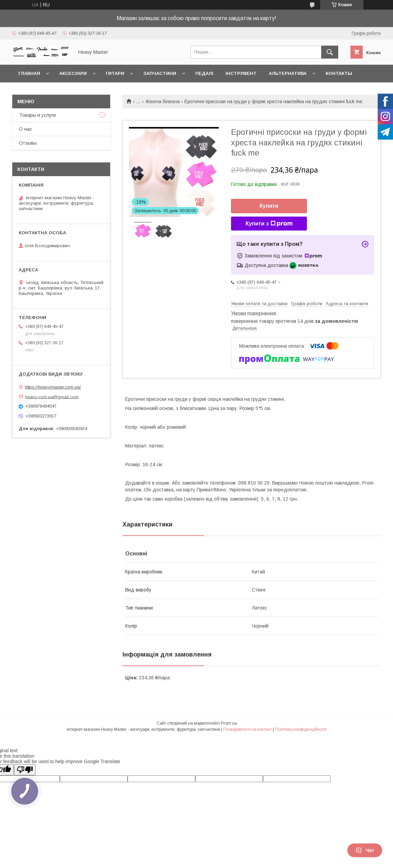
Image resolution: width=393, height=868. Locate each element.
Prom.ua (229, 723)
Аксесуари (73, 73)
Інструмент (241, 73)
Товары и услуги (37, 115)
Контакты (339, 73)
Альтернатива (288, 73)
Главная (29, 73)
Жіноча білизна (162, 101)
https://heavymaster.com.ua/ (53, 387)
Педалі (204, 73)
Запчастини (160, 73)
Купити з (269, 224)
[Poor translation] (25, 770)
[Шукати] (330, 52)
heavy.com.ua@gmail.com (52, 397)
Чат (365, 850)
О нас (26, 129)
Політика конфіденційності (301, 729)
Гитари (115, 73)
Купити (269, 206)
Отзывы (28, 143)
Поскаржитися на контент (248, 729)
